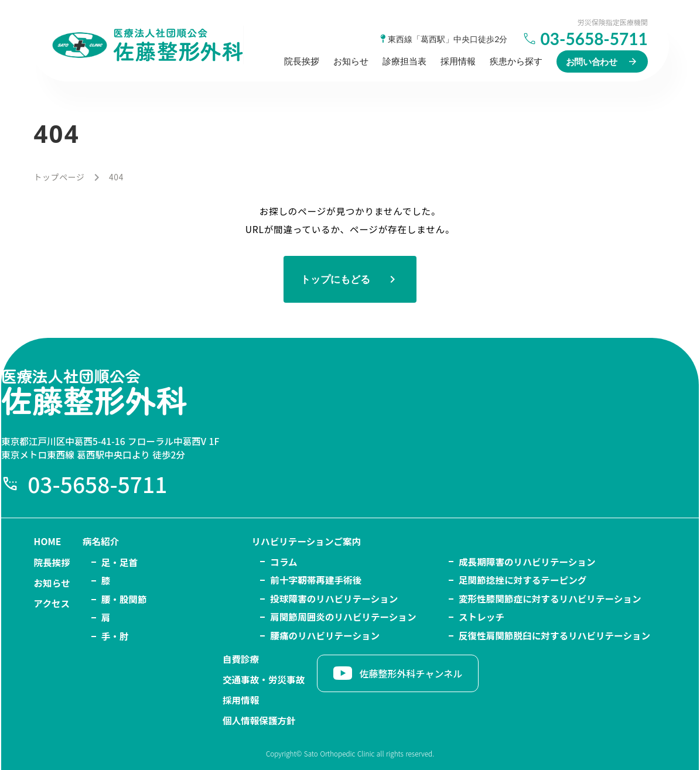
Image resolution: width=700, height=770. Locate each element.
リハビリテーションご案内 (239, 562)
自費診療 (631, 562)
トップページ (60, 185)
